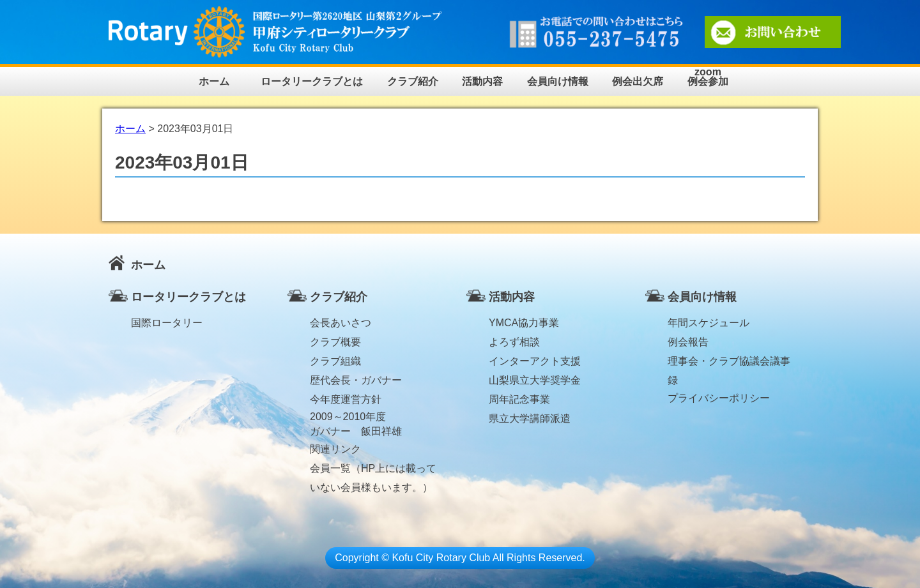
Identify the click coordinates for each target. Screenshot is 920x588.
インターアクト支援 (535, 361)
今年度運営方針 (346, 399)
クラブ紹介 (413, 81)
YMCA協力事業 (524, 323)
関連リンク (335, 449)
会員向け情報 (558, 81)
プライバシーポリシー (719, 398)
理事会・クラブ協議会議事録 (729, 363)
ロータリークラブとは (312, 81)
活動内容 (482, 81)
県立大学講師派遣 (530, 418)
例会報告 (688, 342)
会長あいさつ (341, 323)
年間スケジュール (709, 323)
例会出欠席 (638, 81)
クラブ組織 (335, 361)
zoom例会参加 (708, 77)
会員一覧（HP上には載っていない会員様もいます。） (373, 471)
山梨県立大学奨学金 (535, 380)
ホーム (214, 81)
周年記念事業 (519, 399)
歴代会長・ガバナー (356, 380)
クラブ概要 (335, 342)
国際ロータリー (167, 323)
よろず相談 (514, 342)
